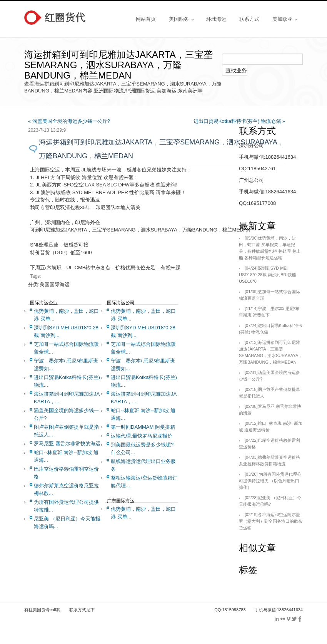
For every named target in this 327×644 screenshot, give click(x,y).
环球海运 (216, 19)
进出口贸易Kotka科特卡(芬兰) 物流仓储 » (239, 121)
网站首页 (146, 19)
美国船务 (181, 19)
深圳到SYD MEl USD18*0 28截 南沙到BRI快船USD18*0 (268, 275)
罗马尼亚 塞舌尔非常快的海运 (67, 444)
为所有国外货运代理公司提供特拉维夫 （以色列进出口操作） (270, 481)
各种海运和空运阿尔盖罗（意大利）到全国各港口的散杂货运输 (271, 521)
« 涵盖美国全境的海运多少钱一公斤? (69, 121)
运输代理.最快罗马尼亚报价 (142, 436)
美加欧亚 (285, 19)
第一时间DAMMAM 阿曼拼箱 (143, 427)
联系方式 (249, 19)
